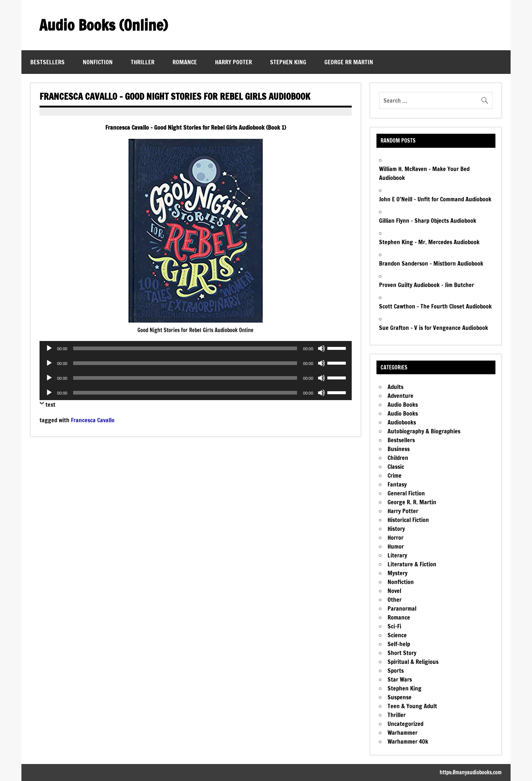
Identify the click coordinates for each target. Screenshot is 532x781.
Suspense (400, 697)
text (50, 405)
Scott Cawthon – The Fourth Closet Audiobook (435, 306)
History (396, 529)
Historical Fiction (408, 520)
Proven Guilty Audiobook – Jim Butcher (427, 285)
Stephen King (288, 62)
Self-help (399, 644)
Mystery (398, 573)
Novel (394, 591)
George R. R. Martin (412, 502)
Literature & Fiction (412, 564)
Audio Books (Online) (103, 25)
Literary (397, 555)
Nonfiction (98, 62)
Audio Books (403, 405)
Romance (185, 62)
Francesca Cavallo (93, 420)
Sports (396, 671)
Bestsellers (47, 62)
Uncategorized (405, 724)
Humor (396, 546)
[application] (196, 348)
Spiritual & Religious (413, 662)
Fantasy (397, 484)
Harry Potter (403, 511)
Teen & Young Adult (412, 706)
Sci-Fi (394, 626)
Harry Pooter (233, 62)
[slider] (185, 348)
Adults (395, 387)
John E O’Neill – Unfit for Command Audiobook (435, 199)
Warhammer (403, 733)
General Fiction (406, 493)
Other (395, 600)
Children (398, 458)
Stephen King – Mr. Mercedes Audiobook (429, 242)
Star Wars (400, 679)
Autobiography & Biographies (424, 431)
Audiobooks (402, 422)
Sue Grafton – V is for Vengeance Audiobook (434, 328)
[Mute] (321, 348)
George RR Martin (349, 62)
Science (397, 635)
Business (399, 449)
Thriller (143, 62)
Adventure (400, 396)
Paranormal (402, 608)
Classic (396, 467)
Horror (395, 538)
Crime (395, 475)
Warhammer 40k (408, 741)
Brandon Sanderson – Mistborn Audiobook (431, 263)
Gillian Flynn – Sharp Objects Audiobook (428, 221)
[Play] (49, 348)
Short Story (402, 653)
